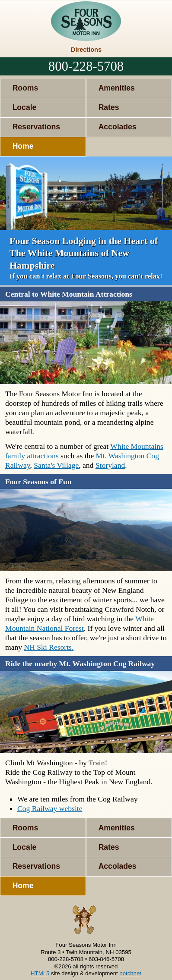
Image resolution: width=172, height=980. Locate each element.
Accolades (118, 127)
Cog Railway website (50, 808)
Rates (109, 107)
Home (23, 146)
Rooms (25, 88)
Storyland (110, 465)
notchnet (130, 973)
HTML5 (40, 973)
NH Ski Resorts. (49, 647)
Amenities (117, 88)
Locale (25, 107)
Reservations (37, 127)
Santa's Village (56, 465)
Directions (86, 50)
